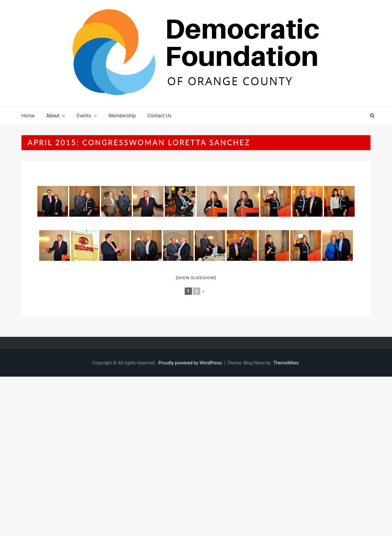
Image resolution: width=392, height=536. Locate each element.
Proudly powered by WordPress (191, 363)
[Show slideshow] (196, 278)
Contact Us (160, 116)
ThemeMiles (286, 363)
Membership (122, 116)
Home (28, 116)
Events (84, 116)
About (53, 116)
